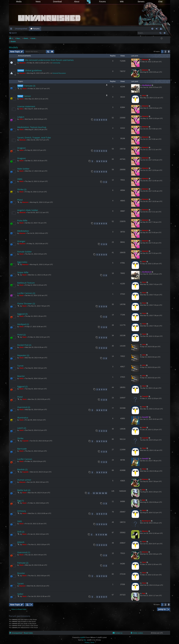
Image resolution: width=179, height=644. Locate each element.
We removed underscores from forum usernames (49, 57)
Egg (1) (21, 498)
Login (23, 33)
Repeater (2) (23, 352)
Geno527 (145, 414)
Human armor (24, 477)
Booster (21, 570)
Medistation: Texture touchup (32, 124)
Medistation (23, 228)
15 (106, 490)
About (77, 2)
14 (103, 490)
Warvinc (145, 528)
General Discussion (59, 70)
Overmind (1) (24, 549)
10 (106, 532)
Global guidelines (33, 67)
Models (14, 44)
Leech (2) (22, 425)
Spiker (20, 591)
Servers (141, 2)
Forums (102, 2)
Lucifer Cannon (25, 456)
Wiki (122, 2)
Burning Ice (146, 518)
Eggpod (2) (22, 383)
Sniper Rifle (23, 269)
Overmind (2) (24, 404)
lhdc (144, 487)
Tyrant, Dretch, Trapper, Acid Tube (34, 135)
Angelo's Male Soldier (28, 207)
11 (94, 490)
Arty (85, 637)
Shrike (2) (22, 186)
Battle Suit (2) (24, 487)
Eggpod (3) (22, 311)
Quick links (12, 29)
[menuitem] (152, 29)
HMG (20, 176)
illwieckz (22, 60)
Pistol (20, 197)
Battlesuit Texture (26, 280)
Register (32, 33)
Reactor (21, 373)
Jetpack (21, 539)
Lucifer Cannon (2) (26, 290)
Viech (24, 86)
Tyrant (21, 581)
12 (97, 490)
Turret (20, 363)
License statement (26, 103)
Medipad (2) (23, 321)
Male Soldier (23, 166)
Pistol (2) (21, 332)
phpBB (82, 635)
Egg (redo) (22, 259)
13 (100, 490)
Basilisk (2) (22, 466)
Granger (21, 238)
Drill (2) (21, 529)
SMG (20, 518)
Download (57, 2)
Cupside (145, 393)
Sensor (28, 93)
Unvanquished (21, 29)
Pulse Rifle (22, 218)
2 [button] (165, 49)
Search (14, 33)
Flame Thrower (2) (26, 300)
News (38, 2)
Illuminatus (23, 415)
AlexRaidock (147, 82)
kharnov (22, 70)
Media (19, 2)
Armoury (22, 508)
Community (56, 60)
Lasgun (21, 114)
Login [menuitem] (157, 29)
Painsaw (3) (30, 83)
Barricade (22, 446)
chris (21, 106)
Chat (160, 2)
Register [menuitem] (162, 29)
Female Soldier (25, 249)
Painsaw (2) (23, 560)
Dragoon (22, 145)
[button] (169, 49)
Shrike (20, 435)
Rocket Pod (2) (24, 342)
